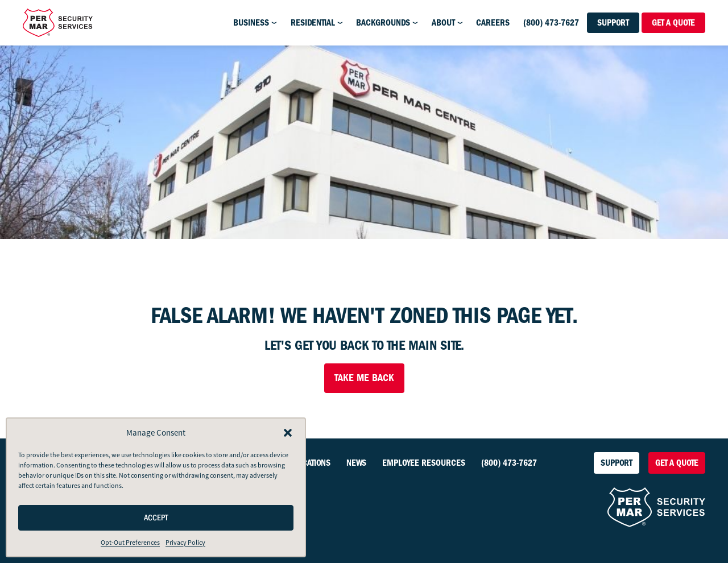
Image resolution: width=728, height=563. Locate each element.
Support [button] (613, 23)
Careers (493, 23)
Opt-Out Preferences (130, 543)
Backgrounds (383, 23)
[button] (288, 433)
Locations (312, 463)
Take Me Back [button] (364, 378)
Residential (313, 23)
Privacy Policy (185, 543)
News (356, 463)
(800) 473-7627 (551, 23)
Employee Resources (424, 463)
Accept (156, 518)
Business (251, 23)
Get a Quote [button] (673, 23)
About (443, 23)
